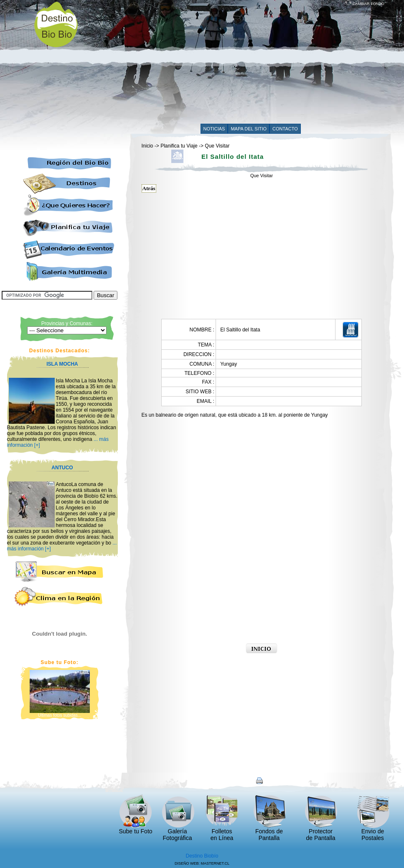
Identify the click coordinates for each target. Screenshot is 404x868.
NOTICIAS (214, 129)
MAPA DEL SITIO (249, 129)
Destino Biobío (202, 856)
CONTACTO (285, 129)
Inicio (147, 146)
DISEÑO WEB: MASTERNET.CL (202, 863)
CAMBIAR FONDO (365, 4)
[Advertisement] (226, 64)
